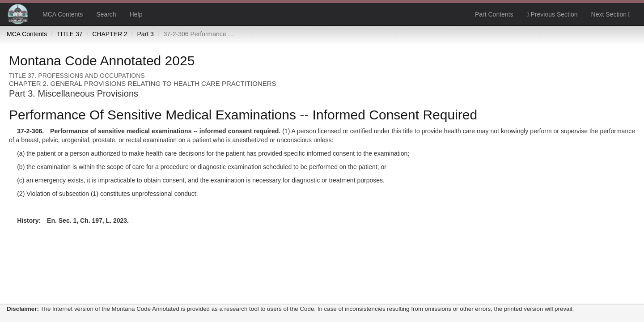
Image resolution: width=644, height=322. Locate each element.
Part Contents (494, 14)
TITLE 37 (70, 34)
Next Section (611, 14)
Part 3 (145, 34)
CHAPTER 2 (110, 34)
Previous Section (552, 14)
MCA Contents (63, 14)
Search (106, 14)
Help (136, 14)
